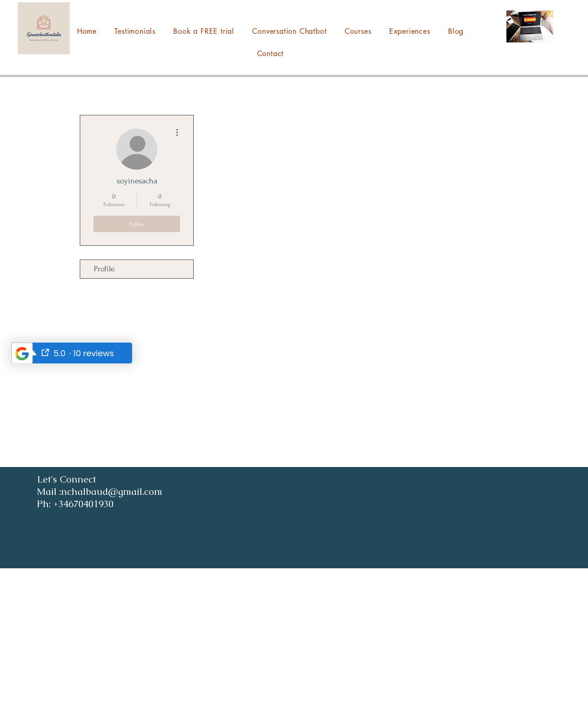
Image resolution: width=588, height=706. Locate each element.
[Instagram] (505, 694)
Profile (104, 269)
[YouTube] (522, 694)
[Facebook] (487, 694)
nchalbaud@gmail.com (91, 688)
